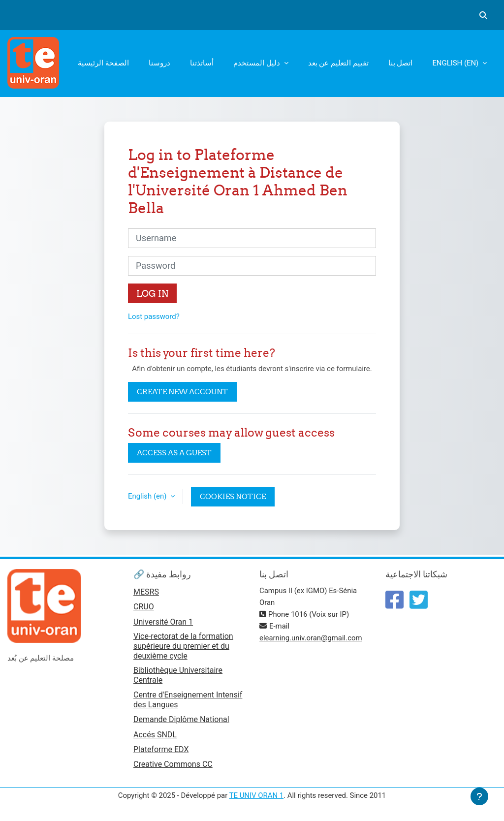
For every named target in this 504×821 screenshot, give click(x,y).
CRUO (144, 607)
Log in (152, 294)
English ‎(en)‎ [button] (148, 496)
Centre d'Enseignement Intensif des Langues (188, 700)
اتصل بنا (401, 63)
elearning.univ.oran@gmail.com (311, 638)
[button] (483, 15)
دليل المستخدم (257, 63)
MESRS (146, 592)
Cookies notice (233, 496)
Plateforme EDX (161, 749)
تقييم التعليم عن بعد (338, 63)
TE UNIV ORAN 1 (256, 795)
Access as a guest (174, 453)
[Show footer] (479, 796)
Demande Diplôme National (181, 719)
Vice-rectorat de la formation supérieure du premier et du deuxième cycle (183, 646)
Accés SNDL (155, 735)
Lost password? (154, 316)
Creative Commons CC (173, 764)
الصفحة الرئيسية (103, 63)
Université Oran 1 (163, 622)
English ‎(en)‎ (456, 63)
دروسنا (159, 63)
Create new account (182, 392)
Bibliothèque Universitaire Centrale (178, 675)
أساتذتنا (202, 63)
